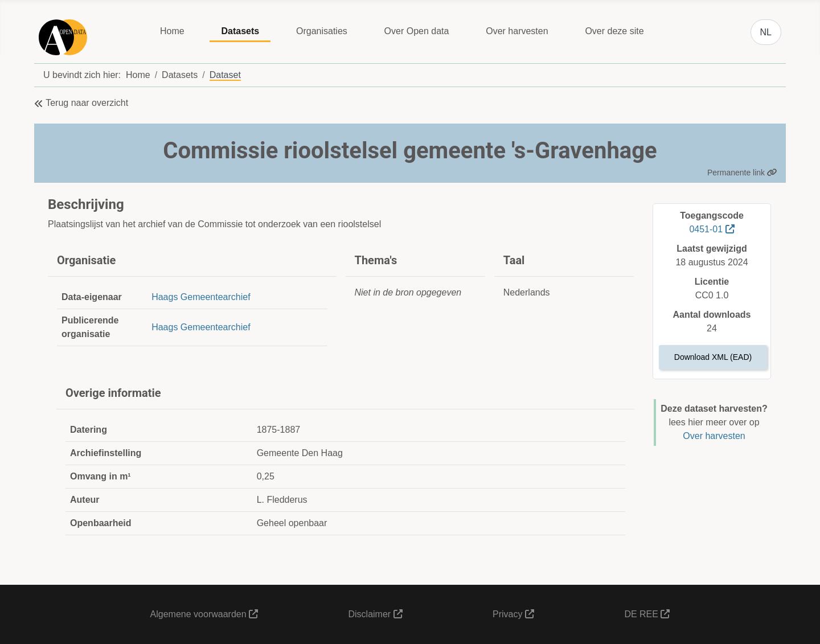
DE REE (647, 614)
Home (172, 31)
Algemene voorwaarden (204, 614)
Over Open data (417, 31)
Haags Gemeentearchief (201, 297)
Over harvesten (517, 31)
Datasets (240, 31)
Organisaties (322, 31)
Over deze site (614, 31)
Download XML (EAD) (713, 357)
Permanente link (742, 173)
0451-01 (712, 229)
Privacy (513, 614)
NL (766, 32)
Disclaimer (375, 614)
